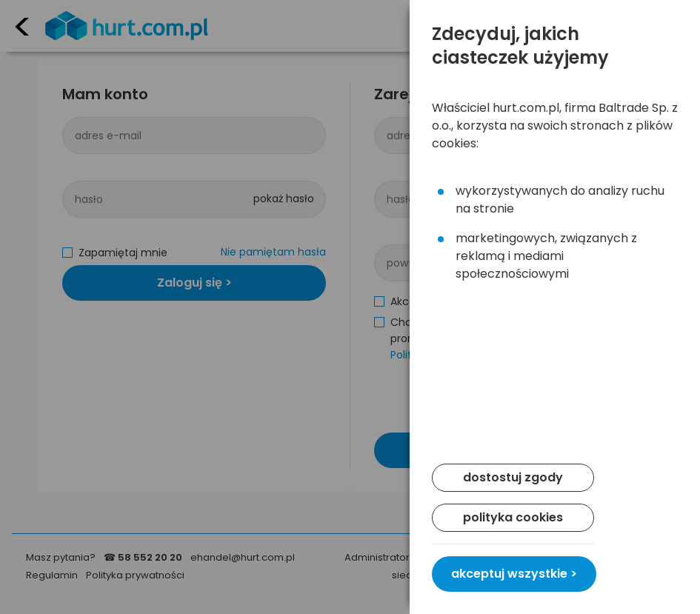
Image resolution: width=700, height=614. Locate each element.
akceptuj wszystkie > (514, 574)
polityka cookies (513, 517)
